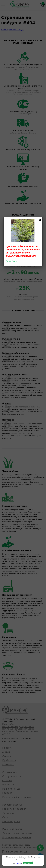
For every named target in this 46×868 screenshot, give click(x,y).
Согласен (28, 863)
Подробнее (11, 261)
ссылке (19, 863)
